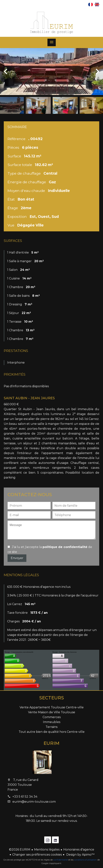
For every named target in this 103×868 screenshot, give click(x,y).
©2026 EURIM (20, 850)
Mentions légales (47, 850)
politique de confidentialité (65, 547)
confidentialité (61, 860)
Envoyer (17, 558)
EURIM (51, 743)
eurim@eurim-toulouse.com (34, 802)
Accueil (52, 23)
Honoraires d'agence (79, 850)
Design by (80, 855)
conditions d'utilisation (85, 860)
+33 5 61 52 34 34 (25, 797)
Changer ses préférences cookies (37, 855)
